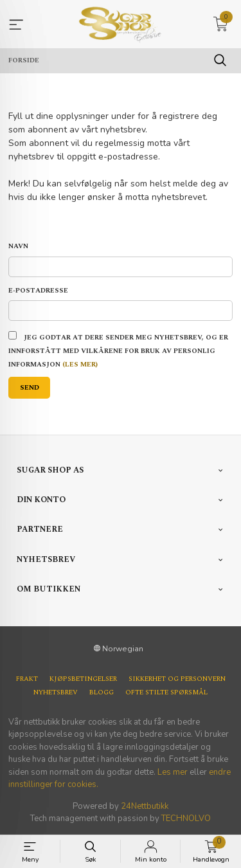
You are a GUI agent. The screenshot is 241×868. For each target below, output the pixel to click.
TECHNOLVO (186, 818)
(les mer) (80, 365)
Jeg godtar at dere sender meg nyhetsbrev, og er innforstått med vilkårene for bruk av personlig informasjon (118, 351)
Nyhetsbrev (56, 693)
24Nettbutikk (145, 806)
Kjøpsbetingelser (83, 679)
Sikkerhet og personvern (177, 679)
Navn (18, 247)
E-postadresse (38, 291)
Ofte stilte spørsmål (166, 693)
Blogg (102, 693)
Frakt (27, 679)
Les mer (173, 772)
